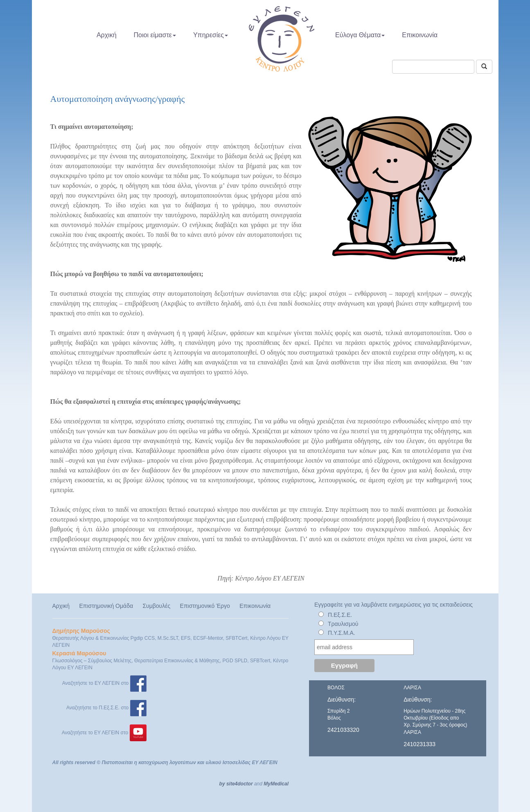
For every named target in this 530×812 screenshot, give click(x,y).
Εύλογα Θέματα (360, 35)
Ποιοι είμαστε (155, 35)
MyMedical (276, 784)
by (222, 784)
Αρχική (107, 35)
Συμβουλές (156, 606)
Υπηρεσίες (211, 35)
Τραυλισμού (343, 624)
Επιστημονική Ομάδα (106, 606)
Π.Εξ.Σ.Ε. (340, 615)
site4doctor (240, 784)
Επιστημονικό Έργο (205, 606)
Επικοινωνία (420, 35)
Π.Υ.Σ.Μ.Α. (342, 633)
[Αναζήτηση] (484, 67)
